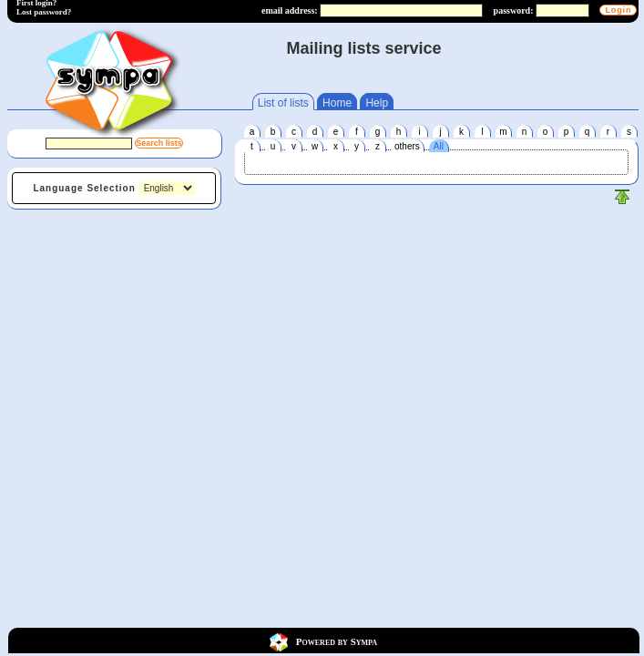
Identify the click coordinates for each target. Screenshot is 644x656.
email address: (290, 10)
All (439, 146)
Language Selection (84, 188)
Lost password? (44, 12)
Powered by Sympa (337, 641)
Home (337, 103)
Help (377, 103)
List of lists (283, 103)
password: (514, 10)
